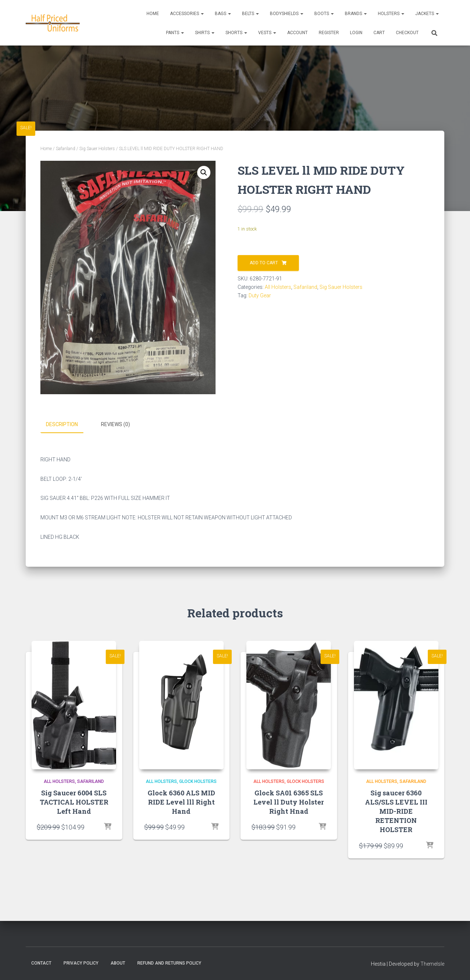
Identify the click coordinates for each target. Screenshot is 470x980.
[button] (204, 173)
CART (379, 33)
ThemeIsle (432, 963)
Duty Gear (260, 295)
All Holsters (278, 287)
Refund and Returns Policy (169, 963)
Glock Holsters (198, 781)
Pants (175, 33)
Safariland (66, 149)
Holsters (391, 14)
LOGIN (356, 33)
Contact (41, 963)
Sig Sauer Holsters (97, 149)
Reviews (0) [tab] (115, 424)
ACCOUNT (297, 33)
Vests (267, 33)
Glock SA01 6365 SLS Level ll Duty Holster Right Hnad (289, 802)
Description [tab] (62, 424)
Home (153, 14)
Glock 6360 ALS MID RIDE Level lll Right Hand (181, 802)
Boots (324, 14)
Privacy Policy (81, 963)
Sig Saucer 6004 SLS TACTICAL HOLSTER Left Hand (74, 802)
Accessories (187, 14)
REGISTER (329, 33)
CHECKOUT (407, 33)
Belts (250, 14)
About (118, 963)
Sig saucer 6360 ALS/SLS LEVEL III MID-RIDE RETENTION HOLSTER (396, 811)
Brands (356, 14)
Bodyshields (287, 14)
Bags (223, 14)
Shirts (205, 33)
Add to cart (264, 263)
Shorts (236, 33)
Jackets (427, 14)
